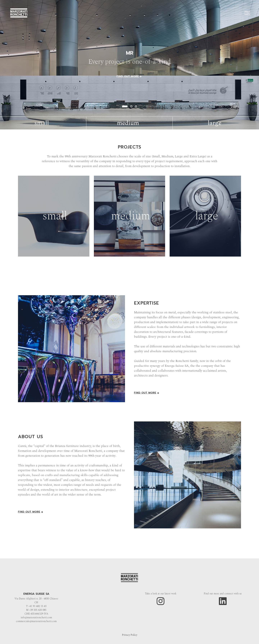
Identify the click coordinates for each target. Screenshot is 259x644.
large (215, 123)
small (42, 123)
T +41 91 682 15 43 (36, 606)
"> (54, 216)
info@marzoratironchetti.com (36, 617)
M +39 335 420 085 (36, 610)
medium (128, 123)
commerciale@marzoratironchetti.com (36, 621)
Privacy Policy (130, 635)
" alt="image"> (129, 65)
